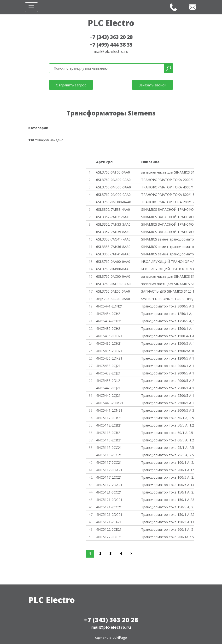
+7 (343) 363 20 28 (111, 37)
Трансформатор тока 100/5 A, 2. (167, 477)
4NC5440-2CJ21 (108, 395)
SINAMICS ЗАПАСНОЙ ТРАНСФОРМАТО (167, 209)
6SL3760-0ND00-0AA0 (114, 202)
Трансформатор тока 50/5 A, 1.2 (167, 425)
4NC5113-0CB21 (109, 433)
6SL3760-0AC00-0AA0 (113, 276)
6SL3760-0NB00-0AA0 (114, 187)
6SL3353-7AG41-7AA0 (113, 239)
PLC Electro (111, 23)
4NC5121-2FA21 (109, 522)
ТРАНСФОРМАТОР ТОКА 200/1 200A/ (167, 202)
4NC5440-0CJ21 (108, 388)
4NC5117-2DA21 (109, 485)
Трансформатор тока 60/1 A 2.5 (167, 433)
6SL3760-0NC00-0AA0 (113, 195)
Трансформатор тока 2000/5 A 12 (167, 373)
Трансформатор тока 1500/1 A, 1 (167, 328)
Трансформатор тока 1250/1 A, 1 (167, 314)
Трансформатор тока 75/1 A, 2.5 (167, 448)
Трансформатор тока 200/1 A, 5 (167, 529)
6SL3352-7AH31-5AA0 (113, 217)
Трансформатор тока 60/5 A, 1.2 (167, 440)
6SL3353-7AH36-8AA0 (113, 247)
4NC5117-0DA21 (109, 470)
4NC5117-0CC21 (109, 462)
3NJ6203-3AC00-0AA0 (113, 299)
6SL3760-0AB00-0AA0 (113, 269)
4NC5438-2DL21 (109, 381)
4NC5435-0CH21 (109, 328)
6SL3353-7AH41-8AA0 (113, 254)
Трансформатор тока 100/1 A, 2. (167, 462)
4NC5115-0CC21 (109, 448)
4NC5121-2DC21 (109, 515)
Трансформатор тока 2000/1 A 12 (167, 366)
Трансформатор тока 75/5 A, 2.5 (167, 455)
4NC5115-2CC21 (109, 455)
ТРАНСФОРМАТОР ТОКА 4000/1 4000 (167, 187)
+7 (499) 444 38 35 (111, 45)
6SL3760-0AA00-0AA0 (113, 262)
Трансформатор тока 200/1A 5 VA (167, 537)
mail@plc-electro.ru (111, 51)
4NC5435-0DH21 (109, 336)
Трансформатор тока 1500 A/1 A (167, 336)
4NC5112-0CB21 (109, 418)
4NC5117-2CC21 (109, 477)
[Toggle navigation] (31, 7)
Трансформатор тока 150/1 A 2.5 (167, 500)
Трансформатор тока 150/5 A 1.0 (167, 522)
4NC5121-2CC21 (109, 507)
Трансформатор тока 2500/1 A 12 (167, 388)
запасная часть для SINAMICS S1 (167, 172)
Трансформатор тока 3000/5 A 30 (167, 306)
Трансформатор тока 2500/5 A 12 (167, 395)
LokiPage (120, 637)
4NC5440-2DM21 (110, 403)
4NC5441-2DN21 (109, 306)
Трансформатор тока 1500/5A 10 (167, 351)
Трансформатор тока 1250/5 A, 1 (167, 321)
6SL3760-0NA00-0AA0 (113, 180)
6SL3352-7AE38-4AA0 (113, 209)
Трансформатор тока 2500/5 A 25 (167, 403)
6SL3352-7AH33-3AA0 (113, 224)
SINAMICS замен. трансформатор (167, 239)
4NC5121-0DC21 (109, 500)
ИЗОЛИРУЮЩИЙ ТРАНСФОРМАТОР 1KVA (167, 269)
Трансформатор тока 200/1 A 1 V (167, 470)
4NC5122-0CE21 (109, 529)
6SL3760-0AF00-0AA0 (113, 172)
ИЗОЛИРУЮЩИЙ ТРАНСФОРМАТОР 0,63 (167, 262)
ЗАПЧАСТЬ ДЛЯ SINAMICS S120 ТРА (167, 291)
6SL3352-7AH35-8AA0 (113, 232)
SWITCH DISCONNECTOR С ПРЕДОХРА (167, 299)
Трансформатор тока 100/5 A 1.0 (167, 485)
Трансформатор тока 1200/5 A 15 (167, 358)
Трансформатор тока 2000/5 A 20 (167, 381)
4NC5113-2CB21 (109, 440)
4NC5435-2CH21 (109, 343)
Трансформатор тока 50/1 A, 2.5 (167, 418)
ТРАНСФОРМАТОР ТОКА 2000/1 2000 (167, 180)
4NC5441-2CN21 (109, 410)
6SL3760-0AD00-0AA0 (113, 284)
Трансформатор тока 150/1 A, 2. (167, 492)
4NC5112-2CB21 (109, 425)
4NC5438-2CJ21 (108, 373)
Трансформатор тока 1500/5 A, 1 (167, 343)
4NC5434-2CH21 (109, 321)
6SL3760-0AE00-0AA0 (113, 291)
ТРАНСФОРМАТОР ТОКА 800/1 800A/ (167, 195)
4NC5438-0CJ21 (108, 366)
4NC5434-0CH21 (109, 314)
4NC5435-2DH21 (109, 351)
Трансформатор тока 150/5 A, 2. (167, 507)
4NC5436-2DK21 (109, 358)
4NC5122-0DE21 (109, 537)
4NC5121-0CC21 (109, 492)
